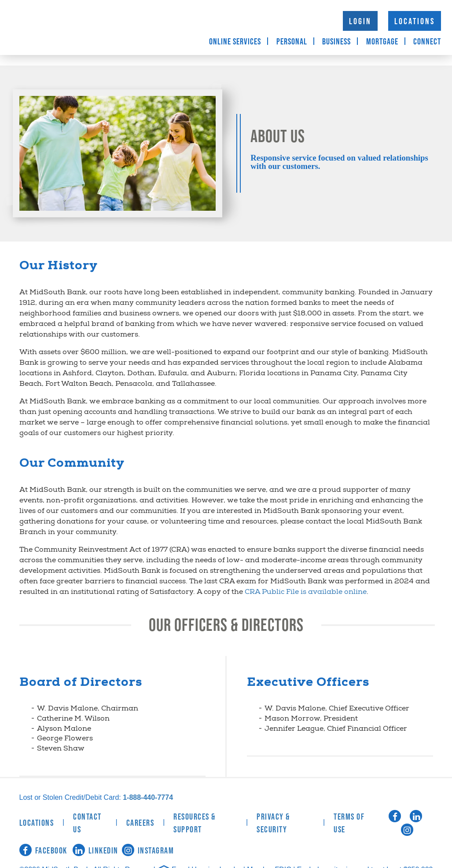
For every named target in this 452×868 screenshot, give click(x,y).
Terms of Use (349, 823)
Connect (427, 42)
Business (336, 42)
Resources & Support (195, 823)
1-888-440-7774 (148, 797)
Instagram (148, 851)
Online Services (235, 42)
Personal (292, 42)
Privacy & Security (273, 823)
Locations (415, 22)
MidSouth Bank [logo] (88, 27)
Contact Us (87, 823)
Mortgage (382, 42)
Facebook (43, 851)
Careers (140, 823)
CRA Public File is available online (306, 592)
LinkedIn (96, 851)
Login (360, 22)
